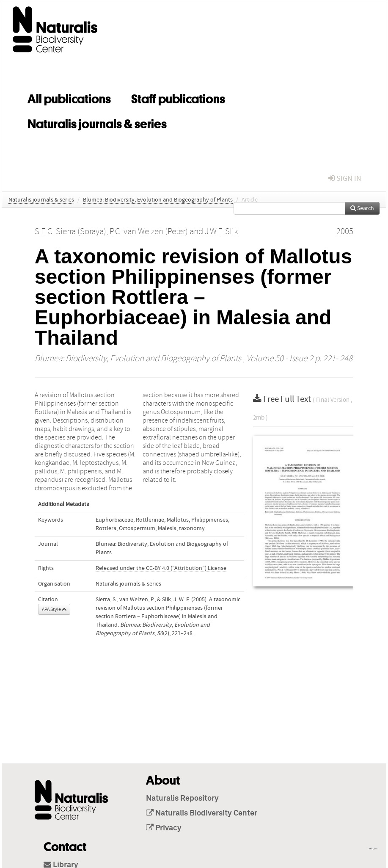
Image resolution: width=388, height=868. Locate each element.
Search (362, 208)
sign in (345, 178)
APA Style (54, 609)
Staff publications (178, 97)
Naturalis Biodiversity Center (202, 813)
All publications (69, 97)
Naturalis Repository (182, 799)
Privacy (164, 828)
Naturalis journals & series (97, 122)
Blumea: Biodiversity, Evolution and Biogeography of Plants (158, 200)
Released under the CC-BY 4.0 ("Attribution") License (161, 568)
